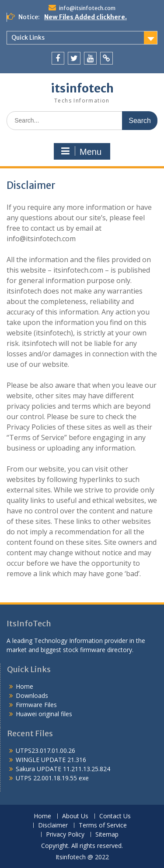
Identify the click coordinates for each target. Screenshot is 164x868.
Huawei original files (44, 714)
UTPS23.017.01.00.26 (45, 750)
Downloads (32, 695)
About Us (75, 816)
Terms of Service (103, 825)
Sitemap (107, 835)
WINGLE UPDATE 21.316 (51, 760)
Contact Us (115, 816)
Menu (81, 151)
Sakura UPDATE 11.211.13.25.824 (63, 769)
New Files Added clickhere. (85, 17)
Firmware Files (36, 705)
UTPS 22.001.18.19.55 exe (52, 778)
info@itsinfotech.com (87, 8)
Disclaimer (53, 825)
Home (24, 686)
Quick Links (28, 38)
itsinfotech (82, 88)
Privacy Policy (65, 835)
